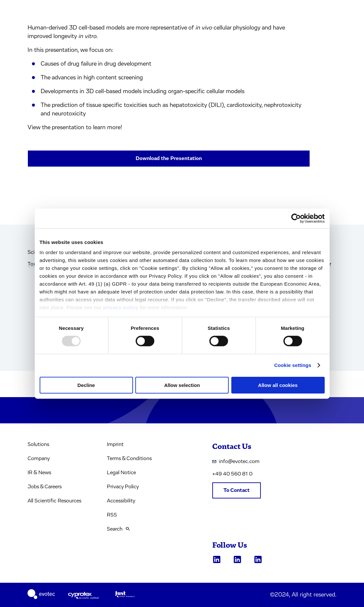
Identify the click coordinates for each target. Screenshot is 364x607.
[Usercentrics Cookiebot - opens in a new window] (296, 218)
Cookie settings (293, 365)
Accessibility (121, 501)
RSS (112, 515)
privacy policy (121, 307)
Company (39, 458)
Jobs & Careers (45, 487)
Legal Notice (121, 473)
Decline (86, 385)
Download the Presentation (169, 158)
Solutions (38, 444)
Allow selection (182, 385)
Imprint (115, 444)
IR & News (39, 473)
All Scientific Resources (54, 501)
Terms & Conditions (129, 458)
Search (118, 529)
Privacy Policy (123, 487)
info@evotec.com (236, 461)
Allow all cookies (278, 385)
